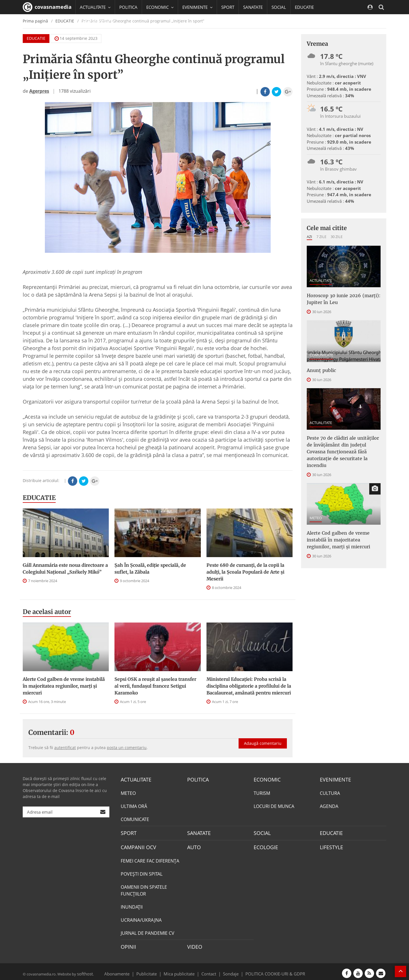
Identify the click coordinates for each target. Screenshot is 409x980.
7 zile (321, 237)
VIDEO (194, 944)
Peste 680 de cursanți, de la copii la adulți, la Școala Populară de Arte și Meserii (245, 572)
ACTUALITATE (321, 280)
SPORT (228, 7)
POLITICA (128, 7)
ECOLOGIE (264, 845)
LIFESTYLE (330, 845)
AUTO (193, 845)
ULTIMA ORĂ (134, 805)
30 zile (337, 237)
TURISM (262, 792)
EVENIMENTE (334, 779)
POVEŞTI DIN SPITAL (142, 871)
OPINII (127, 944)
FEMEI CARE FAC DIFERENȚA (150, 858)
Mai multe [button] (92, 36)
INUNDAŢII (132, 904)
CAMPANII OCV (136, 845)
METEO (316, 503)
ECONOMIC (265, 779)
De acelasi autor (47, 612)
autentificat (65, 748)
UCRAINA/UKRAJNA (141, 917)
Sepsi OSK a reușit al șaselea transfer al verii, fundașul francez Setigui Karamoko (155, 686)
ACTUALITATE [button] (95, 7)
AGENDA (329, 805)
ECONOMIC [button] (160, 7)
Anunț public (320, 367)
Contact (209, 970)
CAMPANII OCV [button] (97, 21)
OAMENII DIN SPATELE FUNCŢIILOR (144, 888)
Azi (309, 237)
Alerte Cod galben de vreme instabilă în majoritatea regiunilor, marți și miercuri (64, 686)
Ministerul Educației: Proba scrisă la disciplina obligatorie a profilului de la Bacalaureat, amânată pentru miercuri (249, 686)
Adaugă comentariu (263, 737)
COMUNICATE (321, 353)
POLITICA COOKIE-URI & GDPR (268, 970)
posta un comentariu (127, 748)
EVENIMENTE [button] (197, 7)
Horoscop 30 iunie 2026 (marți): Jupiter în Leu (339, 298)
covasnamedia (47, 7)
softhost (84, 970)
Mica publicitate (182, 970)
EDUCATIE (304, 7)
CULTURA (330, 792)
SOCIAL (279, 7)
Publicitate (154, 970)
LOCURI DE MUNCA (274, 805)
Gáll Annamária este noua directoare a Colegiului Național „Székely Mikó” (65, 568)
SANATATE (253, 7)
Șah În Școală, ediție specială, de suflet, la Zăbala (150, 568)
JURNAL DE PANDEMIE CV (148, 931)
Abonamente (127, 970)
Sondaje (229, 970)
